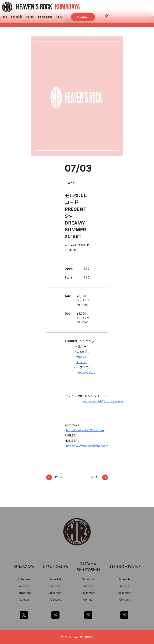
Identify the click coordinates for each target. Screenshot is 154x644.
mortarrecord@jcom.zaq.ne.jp (103, 401)
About (60, 17)
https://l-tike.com (81, 360)
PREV (54, 477)
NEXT (99, 477)
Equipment (45, 17)
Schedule (17, 17)
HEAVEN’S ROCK (48, 7)
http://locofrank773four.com (85, 430)
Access (30, 17)
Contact (24, 600)
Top (5, 17)
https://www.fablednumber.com (87, 446)
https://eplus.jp (85, 373)
